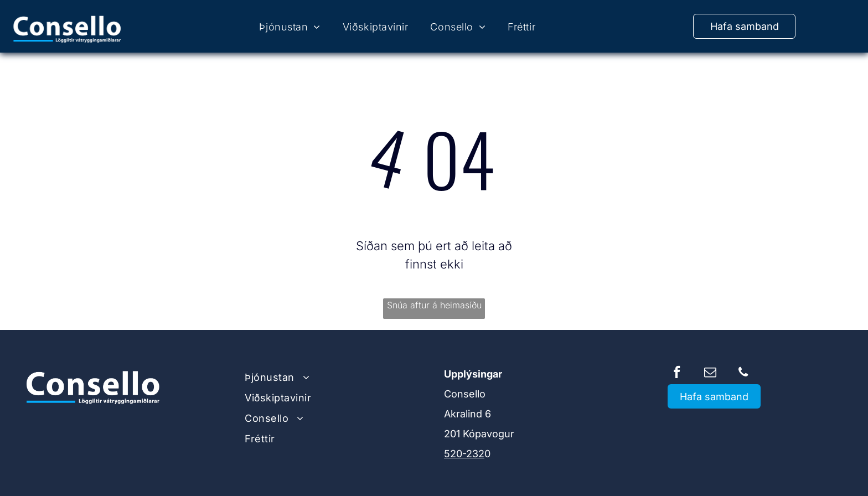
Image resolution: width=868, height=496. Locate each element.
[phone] (743, 374)
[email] (710, 374)
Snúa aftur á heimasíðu (434, 305)
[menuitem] (290, 27)
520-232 (464, 454)
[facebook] (677, 374)
